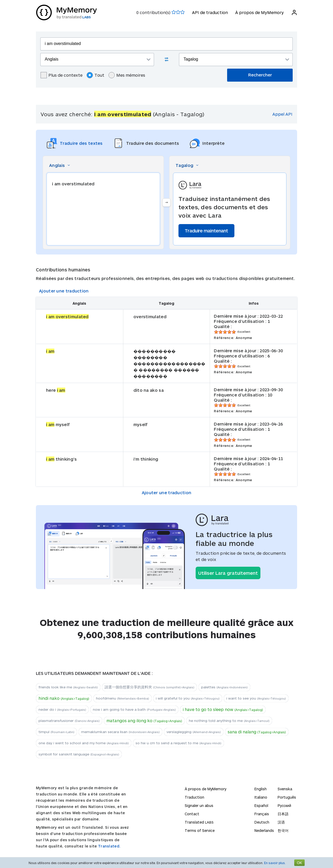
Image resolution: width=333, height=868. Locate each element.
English (261, 789)
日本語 (283, 814)
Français (262, 814)
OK (299, 863)
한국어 (283, 830)
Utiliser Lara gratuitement (228, 573)
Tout (95, 75)
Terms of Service (200, 830)
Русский (284, 805)
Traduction (194, 797)
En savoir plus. (275, 863)
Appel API (282, 114)
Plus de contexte (62, 75)
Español (261, 805)
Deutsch (262, 822)
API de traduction (210, 12)
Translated (199, 822)
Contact (192, 814)
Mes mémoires (127, 75)
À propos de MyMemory (259, 12)
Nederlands (264, 830)
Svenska (285, 789)
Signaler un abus (199, 805)
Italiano (261, 797)
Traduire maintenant (206, 231)
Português (287, 797)
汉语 (281, 822)
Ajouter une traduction (64, 291)
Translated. (109, 846)
